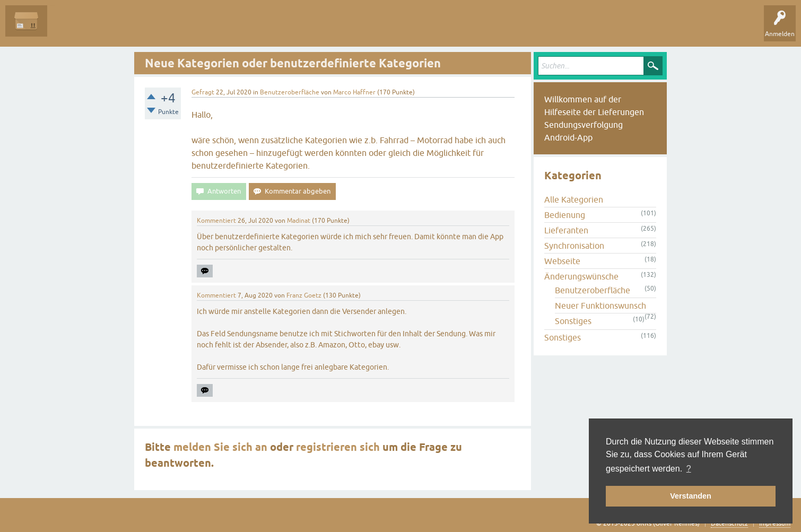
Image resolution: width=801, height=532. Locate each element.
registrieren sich (338, 447)
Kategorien (208, 29)
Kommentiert (216, 221)
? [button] (689, 469)
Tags (169, 29)
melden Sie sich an (220, 447)
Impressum (775, 524)
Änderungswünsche (581, 276)
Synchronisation (574, 246)
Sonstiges (573, 321)
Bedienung (565, 215)
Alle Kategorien (574, 199)
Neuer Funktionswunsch (600, 306)
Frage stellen (255, 29)
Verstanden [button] (691, 496)
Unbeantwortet (123, 29)
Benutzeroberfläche (290, 92)
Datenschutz (729, 524)
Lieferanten (566, 230)
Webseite (562, 261)
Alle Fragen (72, 29)
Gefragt (203, 92)
